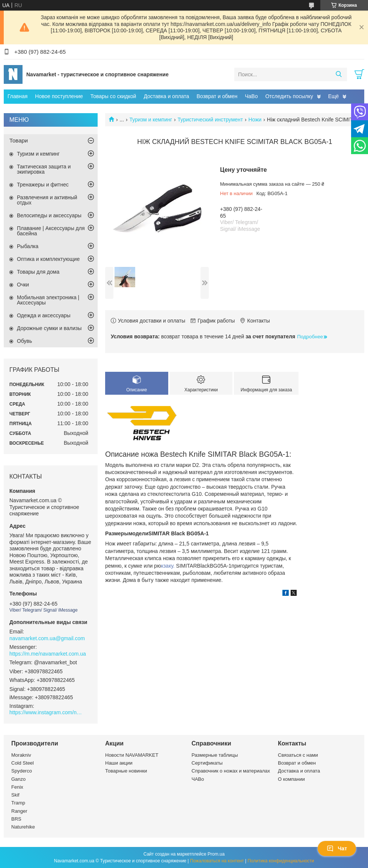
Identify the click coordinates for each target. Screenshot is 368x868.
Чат (337, 848)
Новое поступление (59, 96)
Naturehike (23, 827)
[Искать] (339, 74)
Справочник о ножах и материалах (231, 771)
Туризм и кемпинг (151, 120)
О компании (291, 779)
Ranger (19, 811)
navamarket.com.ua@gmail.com (47, 638)
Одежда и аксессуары (44, 315)
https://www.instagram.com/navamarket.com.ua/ (47, 712)
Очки (23, 285)
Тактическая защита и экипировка (44, 169)
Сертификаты (207, 763)
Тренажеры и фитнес (43, 185)
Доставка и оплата (167, 96)
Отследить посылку (289, 96)
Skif (15, 795)
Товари (19, 140)
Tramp (18, 803)
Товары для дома (38, 272)
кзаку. (169, 566)
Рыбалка (28, 246)
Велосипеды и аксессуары (49, 215)
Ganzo (18, 779)
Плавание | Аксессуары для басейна (51, 231)
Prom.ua (216, 854)
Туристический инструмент (210, 120)
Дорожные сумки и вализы (49, 328)
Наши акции (119, 763)
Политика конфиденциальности (281, 861)
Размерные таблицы (215, 755)
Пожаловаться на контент (217, 861)
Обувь (24, 341)
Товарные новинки (126, 771)
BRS (16, 819)
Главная (17, 96)
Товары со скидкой (113, 96)
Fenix (17, 787)
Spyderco (22, 771)
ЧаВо (251, 96)
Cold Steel (23, 763)
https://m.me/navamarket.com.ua (48, 654)
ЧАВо (198, 779)
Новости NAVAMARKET (132, 755)
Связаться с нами (298, 755)
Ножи (255, 120)
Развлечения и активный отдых (47, 200)
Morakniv (21, 755)
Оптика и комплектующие (48, 259)
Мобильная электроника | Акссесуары (48, 300)
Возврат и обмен (217, 96)
